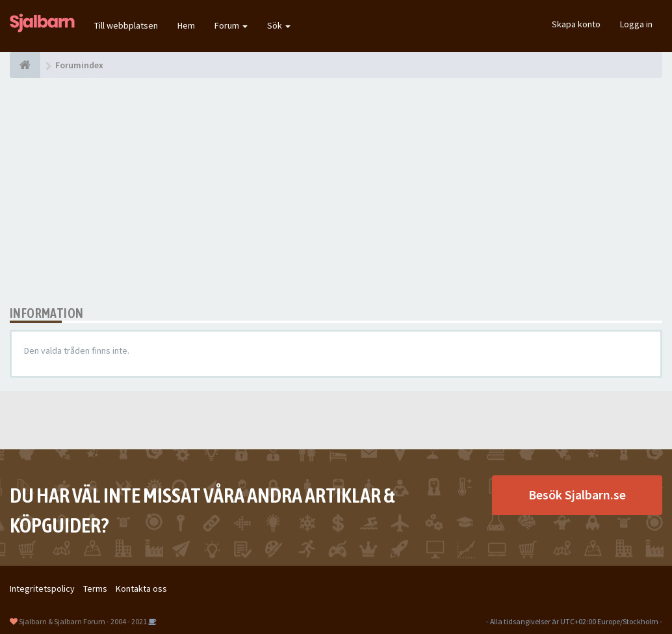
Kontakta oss (141, 588)
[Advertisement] (336, 192)
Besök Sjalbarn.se (577, 495)
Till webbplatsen (126, 25)
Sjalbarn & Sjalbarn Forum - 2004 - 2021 (83, 621)
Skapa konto (576, 24)
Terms (95, 588)
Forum (231, 25)
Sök (279, 25)
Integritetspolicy (42, 588)
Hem (186, 25)
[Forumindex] (25, 65)
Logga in (636, 24)
